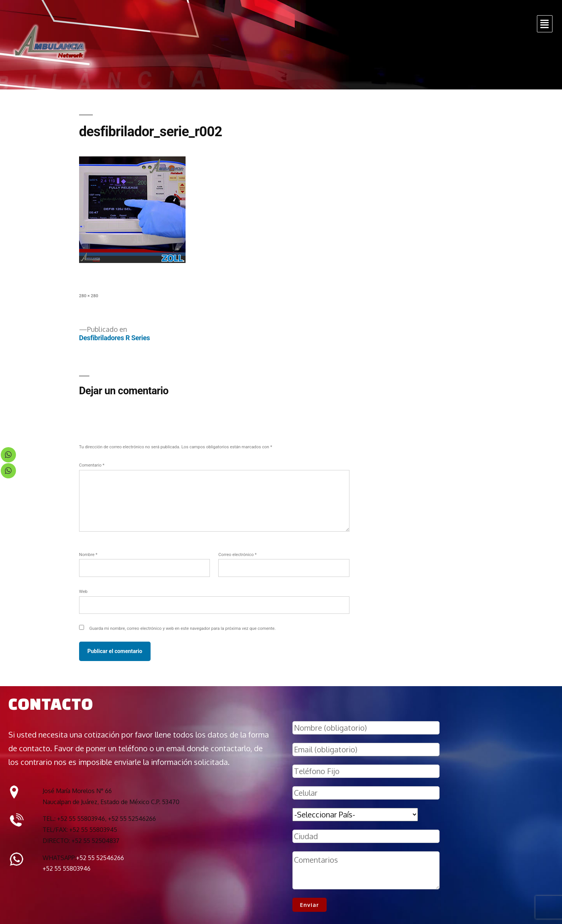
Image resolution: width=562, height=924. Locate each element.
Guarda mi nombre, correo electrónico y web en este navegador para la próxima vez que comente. (183, 628)
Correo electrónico (237, 554)
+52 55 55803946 (67, 868)
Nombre (88, 554)
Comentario (92, 465)
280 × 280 (89, 296)
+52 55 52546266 (100, 858)
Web (83, 591)
